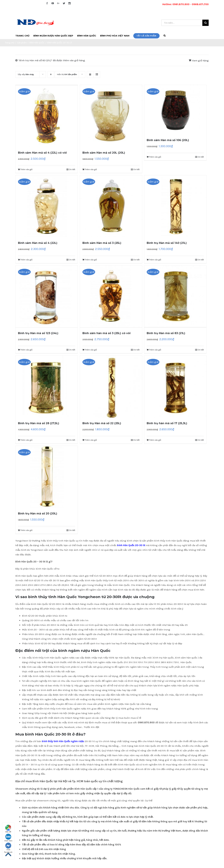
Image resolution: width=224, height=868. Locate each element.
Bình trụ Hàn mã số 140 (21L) (167, 243)
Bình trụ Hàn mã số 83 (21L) (166, 333)
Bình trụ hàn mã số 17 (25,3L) (167, 423)
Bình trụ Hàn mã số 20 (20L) (38, 514)
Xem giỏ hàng (200, 61)
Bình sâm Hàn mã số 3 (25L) (102, 243)
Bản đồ (8, 829)
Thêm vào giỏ (26, 169)
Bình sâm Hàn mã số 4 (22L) (38, 243)
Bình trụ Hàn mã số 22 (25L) (102, 423)
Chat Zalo (8, 838)
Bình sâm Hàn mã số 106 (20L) (168, 140)
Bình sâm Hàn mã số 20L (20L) (104, 153)
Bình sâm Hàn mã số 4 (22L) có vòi (42, 153)
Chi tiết (72, 169)
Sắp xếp (26, 74)
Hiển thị (67, 74)
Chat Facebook (8, 847)
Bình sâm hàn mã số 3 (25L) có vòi (106, 333)
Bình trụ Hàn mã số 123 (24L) (38, 333)
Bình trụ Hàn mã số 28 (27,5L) (39, 423)
